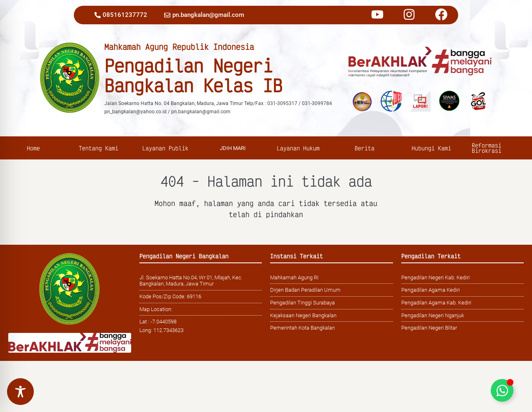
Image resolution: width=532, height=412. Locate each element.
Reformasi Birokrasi (488, 148)
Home (33, 148)
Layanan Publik (166, 148)
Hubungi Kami (432, 148)
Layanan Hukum (299, 148)
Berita (366, 148)
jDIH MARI (233, 148)
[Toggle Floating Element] (502, 390)
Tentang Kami (100, 148)
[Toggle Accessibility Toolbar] (20, 392)
